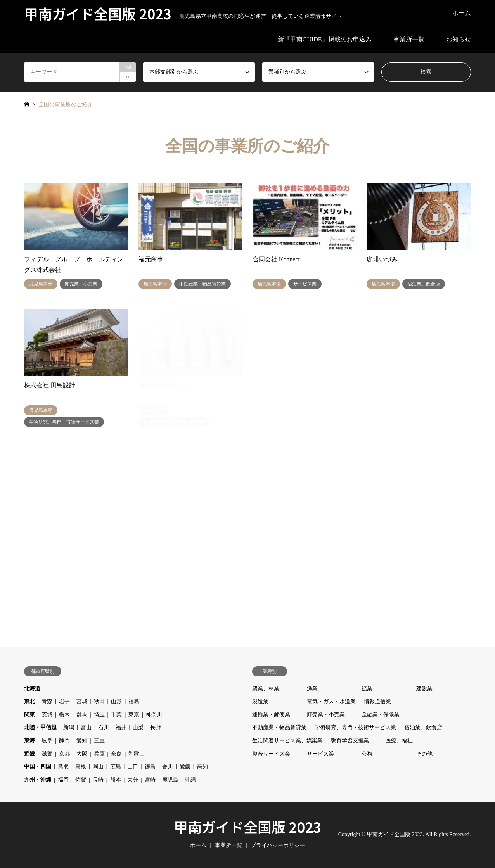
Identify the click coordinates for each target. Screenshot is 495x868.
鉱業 (367, 689)
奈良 (116, 754)
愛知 (82, 741)
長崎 (98, 780)
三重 (99, 741)
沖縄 (190, 780)
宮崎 (150, 780)
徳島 (150, 767)
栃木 (64, 715)
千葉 (116, 715)
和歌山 (137, 754)
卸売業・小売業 (326, 715)
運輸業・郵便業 (271, 715)
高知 (202, 767)
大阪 (82, 754)
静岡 (64, 741)
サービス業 (320, 754)
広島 (116, 767)
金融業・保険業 (381, 715)
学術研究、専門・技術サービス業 (355, 727)
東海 (29, 741)
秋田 (99, 701)
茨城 (47, 715)
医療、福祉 (399, 741)
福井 (121, 727)
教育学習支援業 (350, 741)
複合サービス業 (271, 754)
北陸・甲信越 (40, 727)
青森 (47, 701)
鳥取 (63, 767)
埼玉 (99, 715)
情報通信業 (377, 701)
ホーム (462, 13)
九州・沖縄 (38, 780)
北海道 (32, 689)
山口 (133, 767)
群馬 (82, 715)
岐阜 (47, 741)
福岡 (63, 780)
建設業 (424, 689)
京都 (64, 754)
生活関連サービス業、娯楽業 (287, 741)
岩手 (64, 701)
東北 (29, 701)
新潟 (69, 727)
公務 (367, 754)
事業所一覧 (409, 39)
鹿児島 (170, 780)
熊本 (116, 780)
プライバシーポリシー (278, 845)
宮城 (82, 701)
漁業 (312, 689)
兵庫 (99, 754)
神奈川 (154, 715)
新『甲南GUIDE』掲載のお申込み (325, 39)
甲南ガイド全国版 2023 (247, 827)
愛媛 (185, 767)
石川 (104, 727)
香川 (168, 767)
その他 (424, 754)
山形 (116, 701)
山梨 (138, 727)
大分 (133, 780)
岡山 (98, 767)
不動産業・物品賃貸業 (279, 727)
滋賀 (47, 754)
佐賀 (81, 780)
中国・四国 (38, 767)
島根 (81, 767)
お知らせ (459, 39)
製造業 (260, 701)
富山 (86, 727)
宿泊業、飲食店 (423, 727)
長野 (156, 727)
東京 (134, 715)
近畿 (29, 754)
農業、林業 (266, 689)
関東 (29, 715)
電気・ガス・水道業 (331, 701)
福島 (134, 701)
